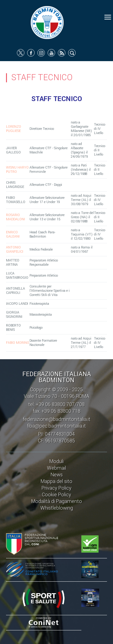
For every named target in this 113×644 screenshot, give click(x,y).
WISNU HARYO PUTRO (17, 170)
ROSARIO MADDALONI (16, 217)
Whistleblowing (57, 508)
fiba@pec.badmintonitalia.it (56, 426)
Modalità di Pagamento (57, 501)
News (57, 475)
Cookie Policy (56, 495)
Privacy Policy (56, 488)
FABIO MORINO (18, 343)
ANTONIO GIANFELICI (15, 250)
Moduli (56, 461)
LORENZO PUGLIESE (14, 129)
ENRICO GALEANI (13, 234)
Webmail (56, 468)
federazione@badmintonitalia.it (57, 419)
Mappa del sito (56, 481)
